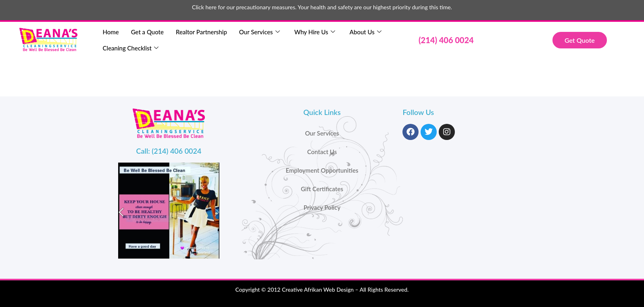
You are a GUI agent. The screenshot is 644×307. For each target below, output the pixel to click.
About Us (366, 32)
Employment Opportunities (322, 170)
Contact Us (322, 152)
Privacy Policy (322, 207)
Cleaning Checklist (131, 48)
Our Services (259, 32)
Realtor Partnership (201, 32)
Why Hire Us (315, 32)
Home (111, 32)
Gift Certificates (322, 189)
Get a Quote (147, 32)
